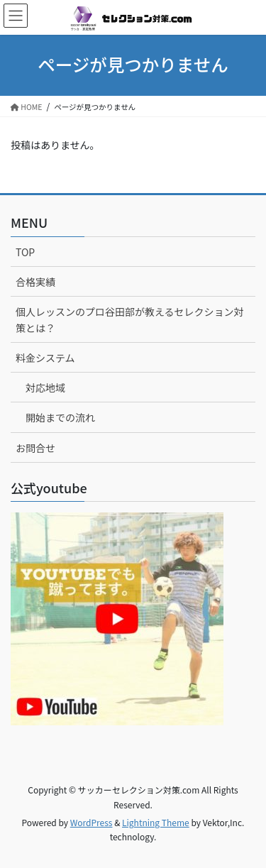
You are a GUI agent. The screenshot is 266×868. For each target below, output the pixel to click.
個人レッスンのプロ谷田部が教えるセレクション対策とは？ (130, 320)
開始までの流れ (60, 417)
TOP (25, 252)
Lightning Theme (156, 822)
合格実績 (35, 282)
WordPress (92, 822)
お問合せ (35, 448)
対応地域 (45, 388)
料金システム (45, 358)
